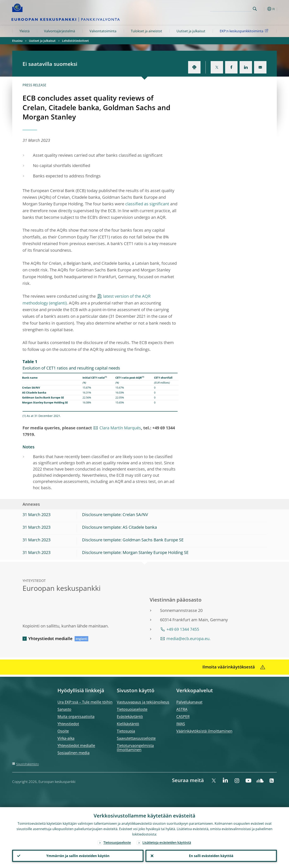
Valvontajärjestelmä (60, 31)
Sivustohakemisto (27, 764)
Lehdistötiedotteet (75, 41)
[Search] (231, 8)
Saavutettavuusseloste (136, 738)
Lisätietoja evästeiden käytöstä (167, 843)
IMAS (181, 724)
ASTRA (182, 709)
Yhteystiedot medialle (50, 639)
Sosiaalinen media (73, 753)
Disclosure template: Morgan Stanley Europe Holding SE (135, 552)
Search (255, 9)
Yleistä (24, 31)
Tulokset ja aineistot (146, 31)
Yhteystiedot (68, 724)
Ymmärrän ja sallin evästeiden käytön (78, 856)
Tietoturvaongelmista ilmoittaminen (135, 748)
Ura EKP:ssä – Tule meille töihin (85, 702)
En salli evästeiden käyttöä (211, 856)
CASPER (183, 716)
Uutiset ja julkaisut (191, 31)
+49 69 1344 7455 (183, 629)
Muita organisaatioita (76, 716)
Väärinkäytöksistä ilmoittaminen (204, 731)
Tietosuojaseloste (132, 709)
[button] (262, 9)
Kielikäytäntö (128, 724)
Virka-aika (66, 738)
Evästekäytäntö (130, 716)
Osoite (63, 731)
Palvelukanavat (189, 702)
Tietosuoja (126, 731)
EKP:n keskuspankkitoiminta (245, 31)
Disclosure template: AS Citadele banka (119, 527)
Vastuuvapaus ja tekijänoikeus (143, 702)
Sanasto (64, 709)
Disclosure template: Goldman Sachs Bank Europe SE (133, 540)
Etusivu (17, 41)
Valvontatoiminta (103, 31)
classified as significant (147, 204)
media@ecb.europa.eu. (188, 639)
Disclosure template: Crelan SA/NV (115, 515)
